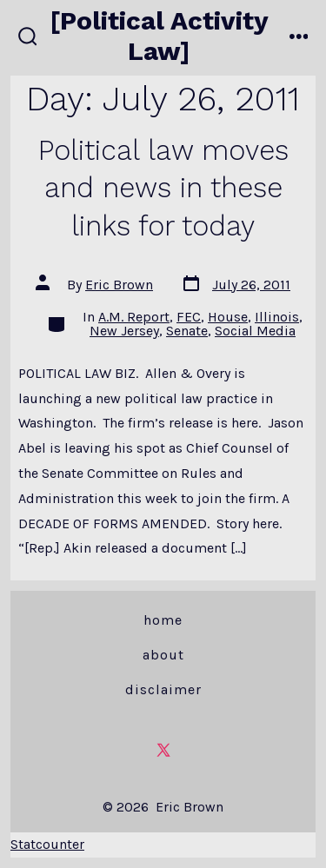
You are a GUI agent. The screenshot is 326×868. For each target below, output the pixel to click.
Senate (187, 331)
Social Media (255, 331)
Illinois (277, 317)
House (228, 317)
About (163, 655)
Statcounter (47, 844)
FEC (189, 317)
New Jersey (124, 331)
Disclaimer (163, 689)
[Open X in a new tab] (163, 750)
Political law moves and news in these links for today (163, 188)
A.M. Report (134, 317)
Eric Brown (119, 285)
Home (163, 620)
